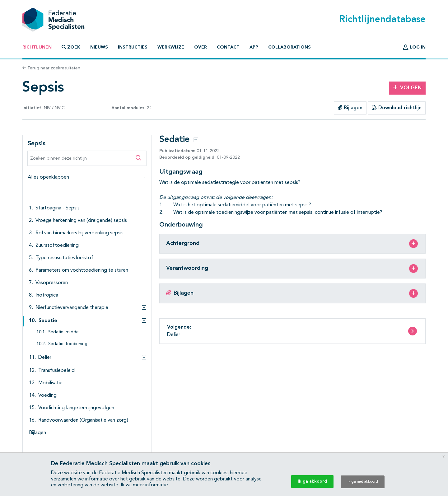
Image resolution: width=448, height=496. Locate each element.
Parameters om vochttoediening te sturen (82, 270)
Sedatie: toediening (68, 344)
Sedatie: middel (64, 332)
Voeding (47, 395)
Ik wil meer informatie (144, 485)
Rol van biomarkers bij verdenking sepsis (79, 233)
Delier (45, 358)
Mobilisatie (50, 383)
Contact (228, 47)
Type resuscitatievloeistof (64, 258)
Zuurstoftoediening (57, 246)
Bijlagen (350, 108)
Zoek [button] (71, 47)
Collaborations (289, 47)
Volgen (407, 88)
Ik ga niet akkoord (363, 482)
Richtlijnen (37, 47)
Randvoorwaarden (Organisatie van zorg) (83, 420)
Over (201, 47)
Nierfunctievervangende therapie (72, 308)
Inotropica (47, 295)
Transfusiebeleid (56, 371)
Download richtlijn (397, 108)
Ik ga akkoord (312, 481)
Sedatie (48, 321)
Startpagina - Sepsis (58, 208)
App (254, 47)
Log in (414, 47)
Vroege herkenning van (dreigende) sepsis (81, 221)
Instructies (133, 47)
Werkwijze (171, 47)
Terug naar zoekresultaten (51, 68)
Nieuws (99, 47)
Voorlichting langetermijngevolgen (76, 408)
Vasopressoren (52, 283)
